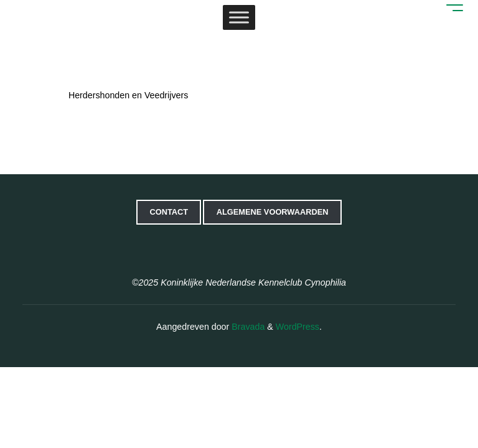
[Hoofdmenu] (449, 6)
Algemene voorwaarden (273, 212)
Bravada (247, 327)
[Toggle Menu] (239, 18)
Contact (169, 212)
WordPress (298, 327)
